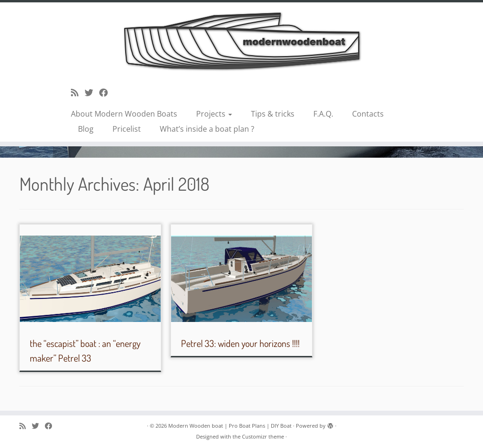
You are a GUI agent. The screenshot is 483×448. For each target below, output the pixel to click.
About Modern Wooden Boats (124, 114)
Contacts (368, 114)
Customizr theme (263, 436)
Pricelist (127, 129)
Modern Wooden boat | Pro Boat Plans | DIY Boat (230, 426)
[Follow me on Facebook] (107, 93)
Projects (214, 114)
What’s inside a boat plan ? (207, 129)
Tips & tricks (273, 114)
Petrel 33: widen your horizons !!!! (240, 343)
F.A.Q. (323, 114)
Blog (86, 129)
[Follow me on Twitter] (92, 93)
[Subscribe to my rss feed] (78, 93)
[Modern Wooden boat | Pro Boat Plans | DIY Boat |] (241, 41)
